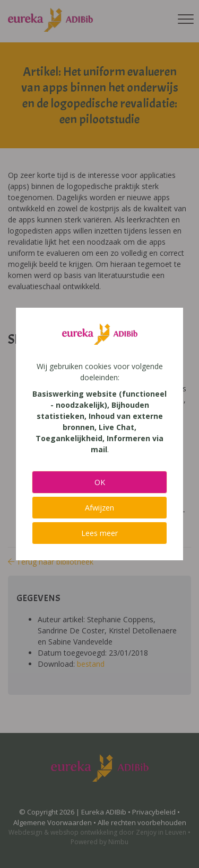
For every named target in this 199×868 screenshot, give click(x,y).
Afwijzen (99, 508)
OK (100, 482)
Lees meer (99, 533)
